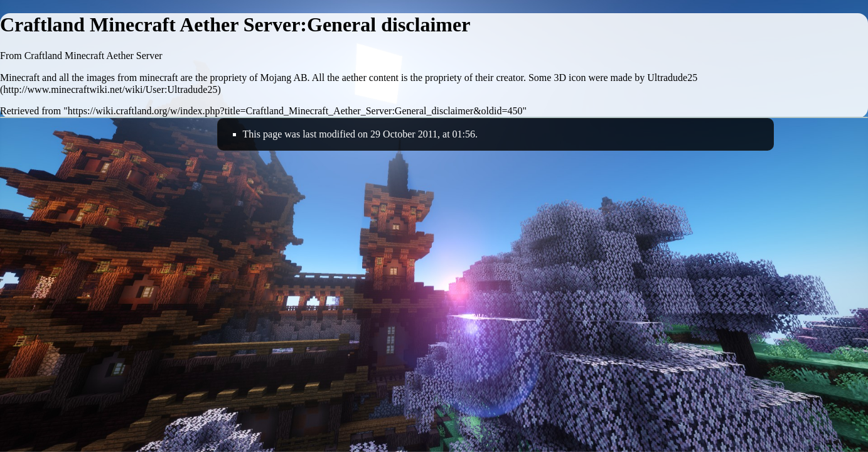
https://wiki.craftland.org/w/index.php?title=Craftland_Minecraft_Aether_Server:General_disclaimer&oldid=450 (295, 111)
